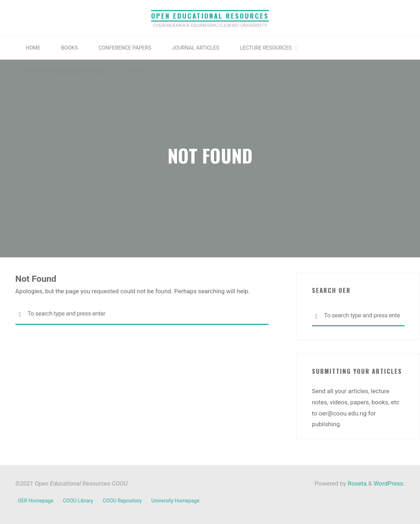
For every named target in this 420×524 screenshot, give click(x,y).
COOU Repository (122, 501)
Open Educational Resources (210, 16)
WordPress (388, 483)
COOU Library (78, 501)
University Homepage (176, 501)
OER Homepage (36, 501)
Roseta (356, 483)
